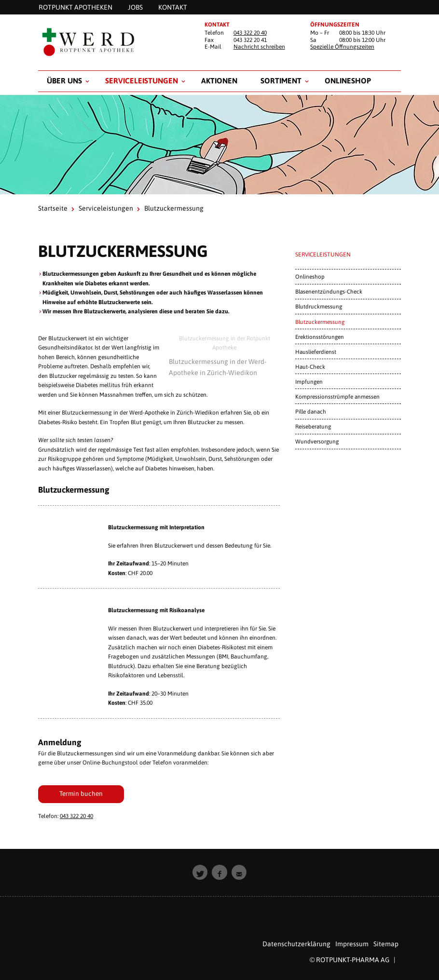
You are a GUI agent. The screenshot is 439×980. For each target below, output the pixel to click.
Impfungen (309, 382)
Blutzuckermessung (320, 322)
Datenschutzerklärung (296, 944)
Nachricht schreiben (259, 47)
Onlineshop (348, 81)
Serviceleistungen (142, 81)
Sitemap (386, 944)
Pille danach (311, 411)
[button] (200, 873)
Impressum (352, 944)
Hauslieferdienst (316, 352)
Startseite (53, 208)
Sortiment (281, 81)
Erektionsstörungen (320, 337)
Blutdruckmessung (319, 306)
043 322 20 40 (250, 33)
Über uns (64, 81)
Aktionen (219, 81)
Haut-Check (310, 367)
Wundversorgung (317, 441)
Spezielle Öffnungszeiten (342, 47)
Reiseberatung (313, 426)
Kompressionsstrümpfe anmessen (337, 396)
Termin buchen (81, 793)
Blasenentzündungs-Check (329, 291)
